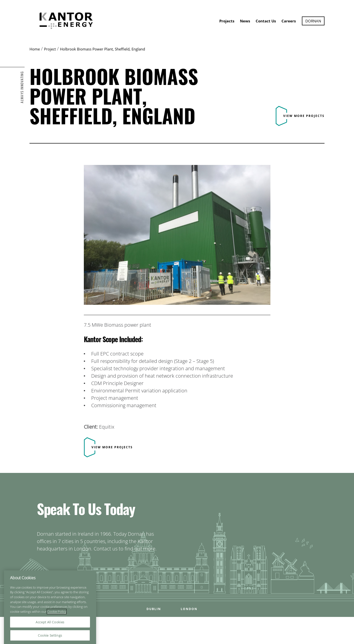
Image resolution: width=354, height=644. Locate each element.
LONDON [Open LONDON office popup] (189, 609)
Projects (227, 21)
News (245, 21)
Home (35, 49)
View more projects (304, 116)
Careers (289, 21)
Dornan (313, 21)
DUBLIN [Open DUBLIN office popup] (154, 609)
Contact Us (266, 21)
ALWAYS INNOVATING (22, 87)
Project (50, 49)
